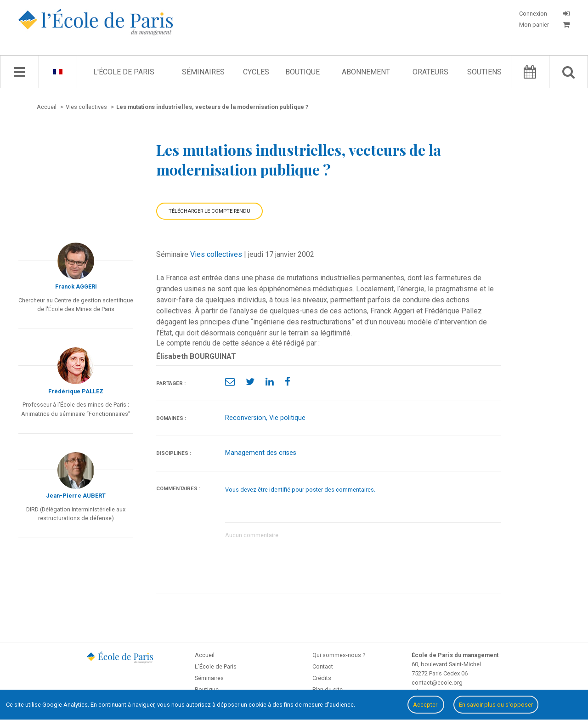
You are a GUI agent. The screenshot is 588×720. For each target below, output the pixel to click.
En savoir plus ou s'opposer (496, 705)
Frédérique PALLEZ (76, 391)
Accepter (426, 705)
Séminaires (203, 72)
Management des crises (261, 453)
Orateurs (430, 72)
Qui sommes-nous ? (339, 655)
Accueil (205, 655)
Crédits (322, 678)
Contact (323, 666)
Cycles (256, 72)
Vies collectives (216, 254)
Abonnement (366, 72)
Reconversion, (247, 418)
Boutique (302, 72)
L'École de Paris (124, 72)
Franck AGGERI (76, 286)
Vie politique (287, 418)
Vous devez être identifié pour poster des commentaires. (300, 490)
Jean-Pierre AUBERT (76, 496)
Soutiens (484, 72)
